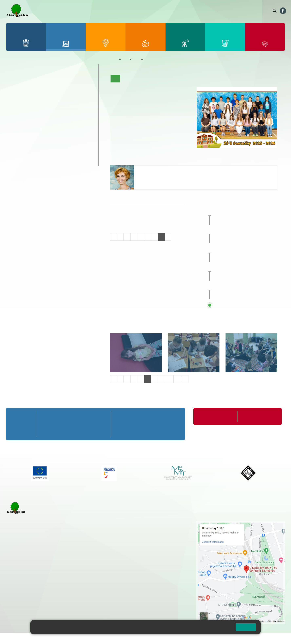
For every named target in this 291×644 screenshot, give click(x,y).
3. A (47, 80)
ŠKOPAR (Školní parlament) (36, 162)
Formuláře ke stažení (254, 416)
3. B (47, 88)
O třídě (127, 79)
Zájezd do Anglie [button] (240, 212)
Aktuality (141, 79)
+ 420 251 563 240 (24, 592)
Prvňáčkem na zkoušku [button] (240, 231)
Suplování (214, 11)
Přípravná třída (24, 68)
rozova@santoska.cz (28, 596)
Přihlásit (100, 638)
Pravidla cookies (216, 629)
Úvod (115, 79)
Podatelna (230, 11)
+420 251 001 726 (151, 181)
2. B (31, 88)
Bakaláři (144, 11)
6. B (14, 119)
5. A (80, 80)
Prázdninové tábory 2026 (33, 146)
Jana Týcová (149, 169)
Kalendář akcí (179, 79)
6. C (14, 127)
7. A (31, 111)
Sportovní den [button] (233, 249)
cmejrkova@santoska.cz (31, 576)
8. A (47, 111)
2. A (31, 80)
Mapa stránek (82, 638)
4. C (64, 96)
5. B (80, 88)
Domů (114, 59)
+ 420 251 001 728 (132, 527)
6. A (14, 111)
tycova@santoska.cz (153, 177)
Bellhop (157, 11)
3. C (47, 96)
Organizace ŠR (195, 11)
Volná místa (247, 11)
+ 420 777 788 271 (48, 571)
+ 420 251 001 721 (132, 523)
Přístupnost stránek (122, 638)
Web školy (278, 638)
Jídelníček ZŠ (174, 11)
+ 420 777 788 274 (131, 531)
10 (169, 379)
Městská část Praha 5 (20, 609)
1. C (14, 96)
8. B (47, 119)
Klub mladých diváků (30, 154)
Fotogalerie (198, 79)
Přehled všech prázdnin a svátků (247, 305)
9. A (64, 111)
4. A (64, 80)
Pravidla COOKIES (151, 638)
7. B (31, 119)
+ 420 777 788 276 (48, 592)
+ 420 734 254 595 (152, 544)
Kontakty (264, 11)
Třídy (136, 59)
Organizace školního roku (215, 416)
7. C (31, 127)
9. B (64, 119)
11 (178, 379)
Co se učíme (158, 79)
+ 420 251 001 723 (24, 571)
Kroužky (18, 138)
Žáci (125, 59)
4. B (64, 88)
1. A (14, 80)
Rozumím (246, 627)
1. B (14, 88)
